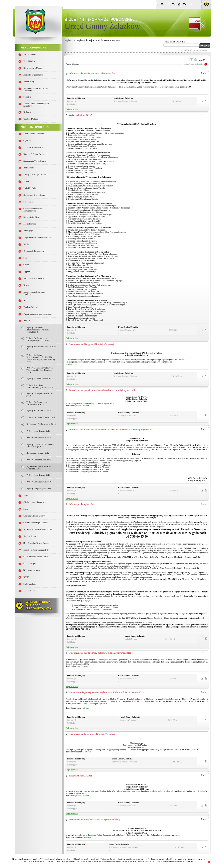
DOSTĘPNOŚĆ (30, 591)
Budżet (26, 244)
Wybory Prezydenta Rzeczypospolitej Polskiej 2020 (40, 386)
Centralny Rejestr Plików (36, 557)
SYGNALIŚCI (30, 584)
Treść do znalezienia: (174, 42)
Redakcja (27, 112)
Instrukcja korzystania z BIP (36, 550)
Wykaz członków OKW (80, 115)
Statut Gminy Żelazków (34, 134)
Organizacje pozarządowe (35, 251)
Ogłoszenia (28, 140)
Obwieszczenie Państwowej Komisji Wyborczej (92, 734)
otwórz (182, 360)
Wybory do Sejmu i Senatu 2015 (41, 417)
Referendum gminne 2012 (38, 453)
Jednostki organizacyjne (34, 75)
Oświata (27, 265)
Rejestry (27, 285)
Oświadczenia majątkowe (34, 502)
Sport (26, 258)
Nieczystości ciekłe (32, 217)
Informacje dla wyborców (81, 504)
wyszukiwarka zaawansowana (194, 50)
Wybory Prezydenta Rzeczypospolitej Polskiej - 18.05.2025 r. (38, 330)
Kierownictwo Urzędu (33, 68)
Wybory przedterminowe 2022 (40, 378)
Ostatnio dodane (31, 119)
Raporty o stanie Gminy (34, 154)
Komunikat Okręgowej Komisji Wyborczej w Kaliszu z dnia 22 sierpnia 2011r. (107, 692)
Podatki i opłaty (30, 188)
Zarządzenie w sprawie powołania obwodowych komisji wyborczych (102, 390)
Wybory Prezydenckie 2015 (38, 431)
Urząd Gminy (29, 61)
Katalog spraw (30, 536)
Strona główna (30, 54)
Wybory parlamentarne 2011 (39, 460)
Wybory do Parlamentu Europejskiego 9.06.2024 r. (38, 339)
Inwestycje (28, 231)
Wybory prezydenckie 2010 (38, 475)
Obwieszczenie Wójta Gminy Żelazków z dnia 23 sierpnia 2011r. (100, 653)
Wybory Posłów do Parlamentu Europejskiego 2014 (40, 446)
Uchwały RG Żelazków (34, 147)
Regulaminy (29, 168)
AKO (26, 300)
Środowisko (29, 202)
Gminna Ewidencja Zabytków (36, 523)
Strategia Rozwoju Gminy (35, 175)
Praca (26, 495)
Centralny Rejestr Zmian (36, 543)
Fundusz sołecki (31, 307)
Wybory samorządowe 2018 (39, 410)
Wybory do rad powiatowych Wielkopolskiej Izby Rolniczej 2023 (39, 370)
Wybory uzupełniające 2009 (39, 489)
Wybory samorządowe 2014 (39, 438)
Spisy (26, 509)
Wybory (27, 321)
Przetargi (27, 181)
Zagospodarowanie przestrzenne (37, 237)
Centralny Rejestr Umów (34, 516)
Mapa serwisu (32, 570)
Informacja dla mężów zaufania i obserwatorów (92, 74)
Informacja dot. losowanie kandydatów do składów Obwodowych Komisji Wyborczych (111, 430)
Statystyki (30, 563)
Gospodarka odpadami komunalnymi (33, 210)
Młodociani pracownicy (34, 278)
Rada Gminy (29, 82)
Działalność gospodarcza (34, 195)
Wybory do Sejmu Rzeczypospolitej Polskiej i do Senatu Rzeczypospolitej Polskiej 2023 (41, 358)
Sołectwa (27, 97)
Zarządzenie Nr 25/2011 (80, 776)
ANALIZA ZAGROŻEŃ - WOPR (38, 529)
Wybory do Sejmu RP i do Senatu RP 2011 (39, 468)
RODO (26, 577)
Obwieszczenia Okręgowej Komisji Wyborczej (91, 344)
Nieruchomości (30, 224)
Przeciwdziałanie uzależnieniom (37, 314)
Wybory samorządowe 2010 (39, 482)
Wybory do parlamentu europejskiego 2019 (37, 403)
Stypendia (28, 271)
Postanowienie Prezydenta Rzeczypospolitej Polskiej (94, 820)
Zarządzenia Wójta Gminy (35, 161)
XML (203, 73)
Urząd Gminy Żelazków (102, 26)
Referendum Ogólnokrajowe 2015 (41, 424)
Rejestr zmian (72, 109)
